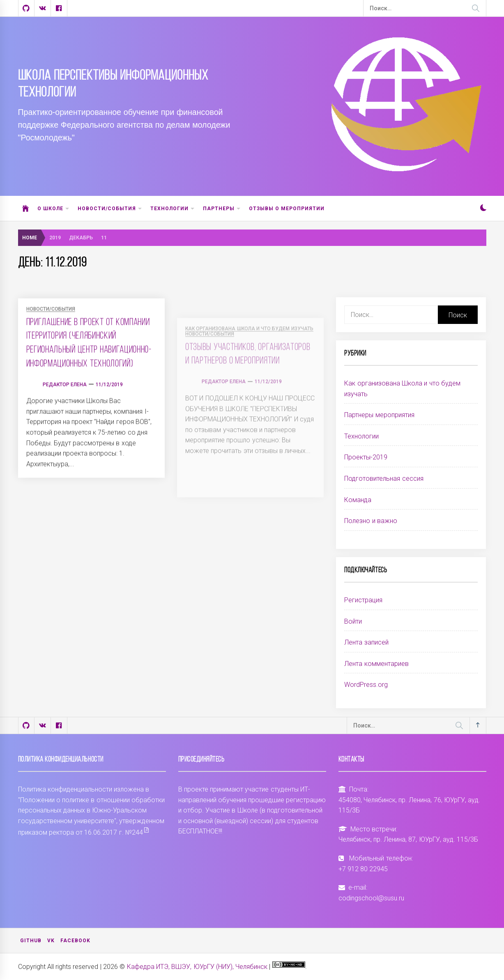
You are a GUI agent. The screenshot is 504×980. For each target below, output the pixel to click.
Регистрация (363, 600)
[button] (483, 209)
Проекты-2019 (366, 457)
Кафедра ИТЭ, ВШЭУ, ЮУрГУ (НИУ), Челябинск (197, 967)
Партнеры (222, 209)
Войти (353, 621)
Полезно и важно (371, 521)
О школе (53, 209)
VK (51, 941)
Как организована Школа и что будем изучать (402, 389)
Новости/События (110, 209)
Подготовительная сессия (384, 479)
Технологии (173, 209)
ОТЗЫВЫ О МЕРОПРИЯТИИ (287, 209)
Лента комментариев (376, 664)
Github (31, 941)
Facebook (75, 941)
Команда (358, 500)
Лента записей (366, 642)
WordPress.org (366, 685)
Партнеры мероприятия (379, 415)
